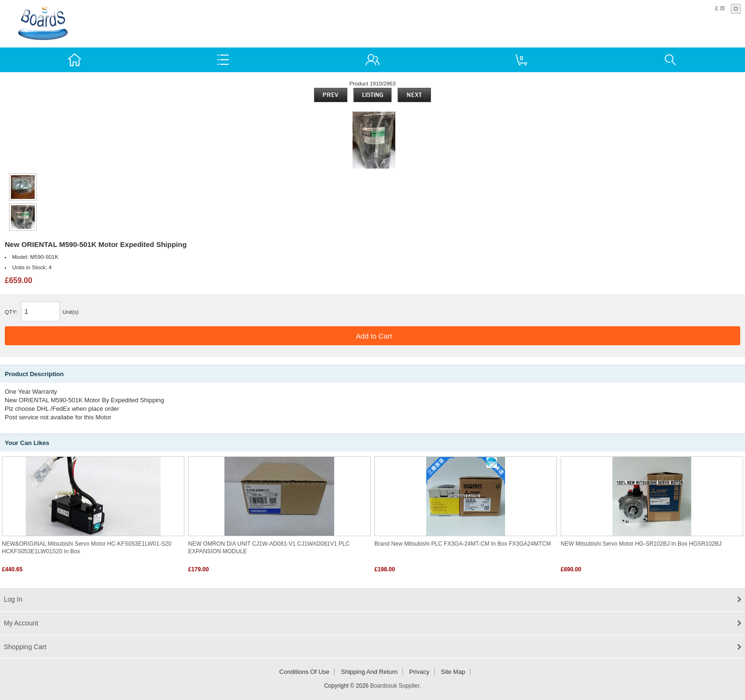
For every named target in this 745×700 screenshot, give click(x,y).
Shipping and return (369, 672)
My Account (21, 623)
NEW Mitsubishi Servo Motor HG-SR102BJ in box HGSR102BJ (641, 544)
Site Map (453, 672)
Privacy (419, 672)
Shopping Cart (25, 647)
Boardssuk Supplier (395, 686)
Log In (13, 599)
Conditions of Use (305, 672)
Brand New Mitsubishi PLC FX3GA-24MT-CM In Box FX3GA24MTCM (463, 544)
